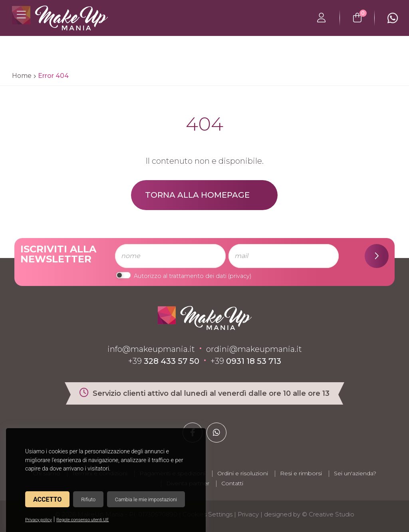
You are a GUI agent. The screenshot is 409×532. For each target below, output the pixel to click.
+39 (164, 361)
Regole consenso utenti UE (82, 520)
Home (22, 76)
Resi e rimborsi (301, 473)
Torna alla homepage (197, 195)
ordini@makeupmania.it (254, 349)
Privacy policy (39, 520)
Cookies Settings (207, 514)
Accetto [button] (47, 499)
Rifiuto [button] (88, 499)
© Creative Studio (328, 514)
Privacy (248, 514)
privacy (240, 276)
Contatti (232, 483)
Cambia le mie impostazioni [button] (146, 499)
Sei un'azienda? (355, 473)
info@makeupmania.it (151, 349)
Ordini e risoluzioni (243, 473)
